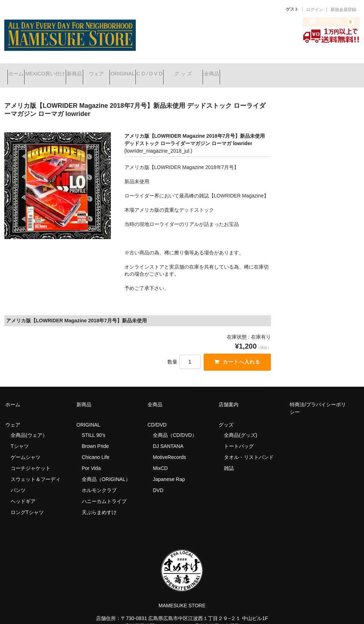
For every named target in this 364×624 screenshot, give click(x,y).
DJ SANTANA (168, 437)
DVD (158, 481)
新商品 (103, 71)
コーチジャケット (31, 459)
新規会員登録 (343, 10)
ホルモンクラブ (99, 481)
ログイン (315, 10)
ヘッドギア (23, 492)
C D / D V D (216, 71)
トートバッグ (239, 437)
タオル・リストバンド (249, 448)
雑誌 (229, 459)
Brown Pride (95, 437)
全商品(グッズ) (240, 426)
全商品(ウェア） (29, 426)
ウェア (137, 71)
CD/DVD (157, 416)
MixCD (160, 459)
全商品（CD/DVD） (177, 426)
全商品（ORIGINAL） (106, 470)
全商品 (303, 71)
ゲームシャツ (26, 448)
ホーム (19, 71)
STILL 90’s (93, 426)
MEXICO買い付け (61, 71)
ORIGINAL (176, 71)
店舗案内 (229, 395)
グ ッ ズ (262, 71)
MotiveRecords (169, 448)
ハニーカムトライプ (104, 492)
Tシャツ (20, 437)
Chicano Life (96, 448)
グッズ (229, 416)
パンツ (18, 481)
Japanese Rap (169, 470)
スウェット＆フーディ (36, 470)
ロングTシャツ (27, 503)
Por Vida (91, 459)
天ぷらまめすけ (99, 503)
